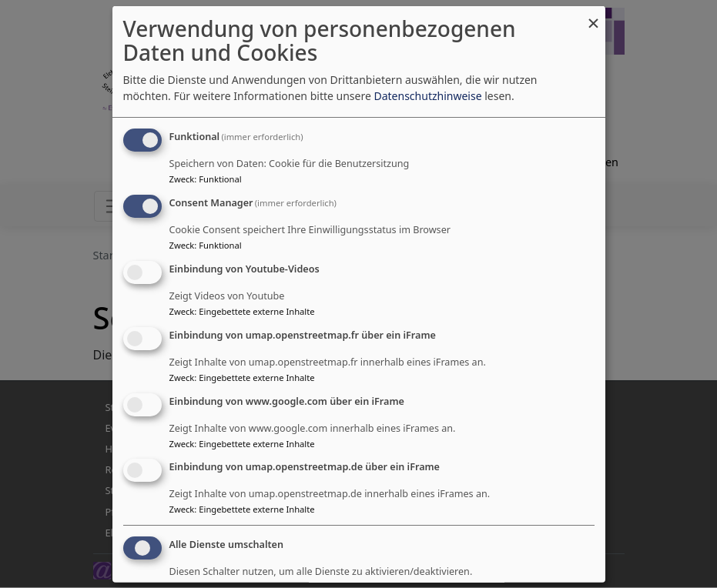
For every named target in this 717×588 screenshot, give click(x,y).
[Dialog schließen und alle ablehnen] (594, 16)
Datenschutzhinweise (427, 96)
